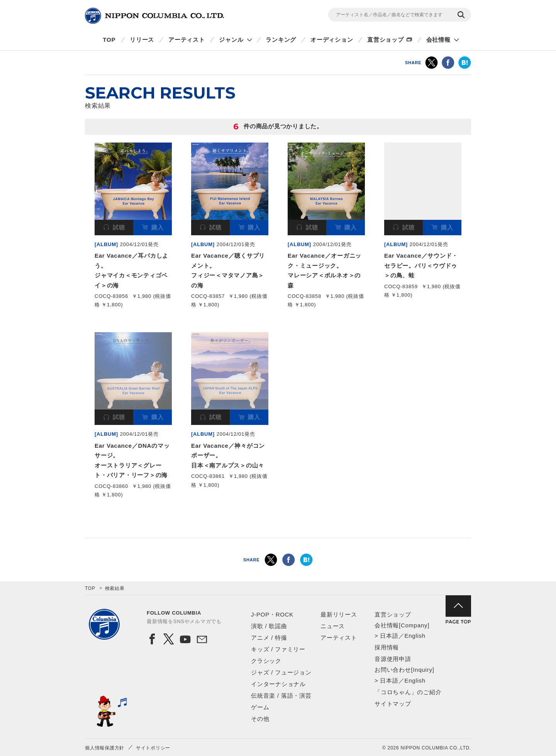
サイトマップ (393, 704)
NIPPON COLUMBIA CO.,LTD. (154, 16)
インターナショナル (278, 684)
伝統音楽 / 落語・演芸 (281, 696)
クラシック (266, 661)
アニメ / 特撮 (269, 638)
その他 (260, 719)
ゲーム (260, 707)
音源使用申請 (393, 659)
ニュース (333, 626)
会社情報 (438, 40)
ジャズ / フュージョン (281, 672)
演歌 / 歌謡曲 (269, 626)
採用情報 (387, 647)
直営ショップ (386, 40)
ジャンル (231, 40)
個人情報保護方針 (105, 748)
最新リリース (339, 614)
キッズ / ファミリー (278, 649)
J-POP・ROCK (272, 614)
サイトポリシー (153, 748)
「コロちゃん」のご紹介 (408, 692)
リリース (142, 40)
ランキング (281, 40)
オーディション (332, 40)
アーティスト (187, 40)
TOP (109, 40)
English (415, 636)
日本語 (389, 636)
